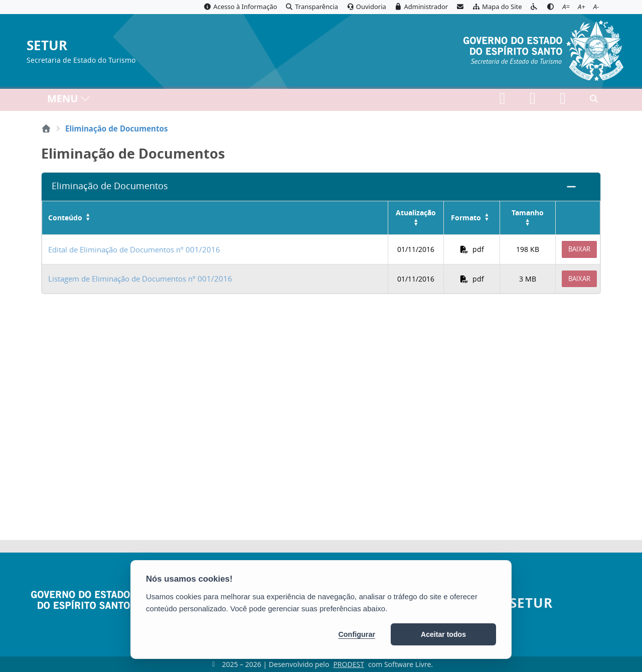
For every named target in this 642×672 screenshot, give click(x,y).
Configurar (357, 634)
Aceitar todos (443, 634)
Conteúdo (65, 218)
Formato (466, 218)
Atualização (416, 213)
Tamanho (528, 213)
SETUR (47, 46)
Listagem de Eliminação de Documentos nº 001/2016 (140, 279)
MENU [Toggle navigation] (69, 101)
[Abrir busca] (594, 101)
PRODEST (349, 664)
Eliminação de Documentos (110, 186)
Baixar (579, 249)
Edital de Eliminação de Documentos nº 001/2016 (134, 249)
